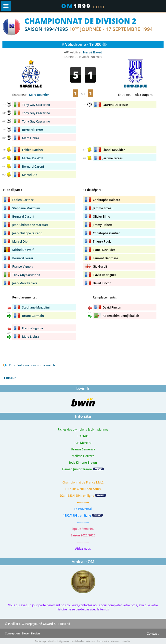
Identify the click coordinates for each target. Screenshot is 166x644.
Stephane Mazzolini (26, 208)
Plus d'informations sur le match (29, 365)
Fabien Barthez (33, 150)
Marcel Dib (30, 175)
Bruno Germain (33, 316)
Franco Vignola (23, 266)
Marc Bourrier (39, 95)
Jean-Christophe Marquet (30, 225)
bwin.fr (83, 388)
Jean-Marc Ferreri (25, 283)
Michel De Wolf (33, 158)
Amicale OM (83, 562)
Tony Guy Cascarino (36, 105)
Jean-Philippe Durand (27, 233)
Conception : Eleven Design (22, 633)
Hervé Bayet (92, 52)
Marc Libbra (31, 138)
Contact (153, 633)
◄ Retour (9, 378)
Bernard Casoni (33, 167)
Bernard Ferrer (33, 130)
